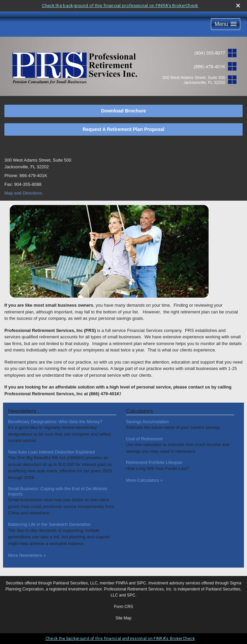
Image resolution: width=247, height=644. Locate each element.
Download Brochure (123, 111)
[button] (226, 24)
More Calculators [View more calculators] (144, 480)
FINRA (121, 583)
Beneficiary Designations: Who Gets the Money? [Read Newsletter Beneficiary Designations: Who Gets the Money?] (55, 422)
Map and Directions (23, 193)
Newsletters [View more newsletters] (22, 411)
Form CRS (123, 607)
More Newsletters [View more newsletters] (27, 555)
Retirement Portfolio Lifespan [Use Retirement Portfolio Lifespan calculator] (154, 462)
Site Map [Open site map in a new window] (123, 618)
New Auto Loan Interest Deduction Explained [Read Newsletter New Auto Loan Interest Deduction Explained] (52, 452)
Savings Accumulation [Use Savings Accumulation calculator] (147, 422)
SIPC (142, 583)
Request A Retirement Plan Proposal (123, 129)
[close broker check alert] (238, 6)
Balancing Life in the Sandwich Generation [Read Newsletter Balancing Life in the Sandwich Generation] (49, 524)
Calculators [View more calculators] (140, 411)
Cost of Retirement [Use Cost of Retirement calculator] (144, 439)
